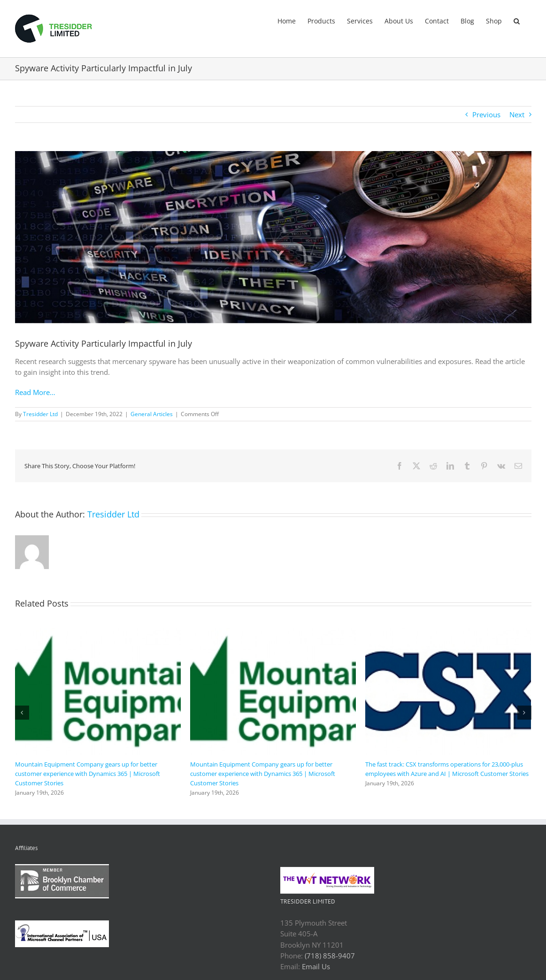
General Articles (152, 414)
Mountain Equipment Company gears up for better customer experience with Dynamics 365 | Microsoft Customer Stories (88, 774)
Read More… (35, 392)
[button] (517, 20)
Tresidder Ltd (40, 414)
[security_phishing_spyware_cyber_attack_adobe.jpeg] (273, 237)
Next (517, 114)
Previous (486, 114)
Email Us (316, 966)
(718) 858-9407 (330, 956)
